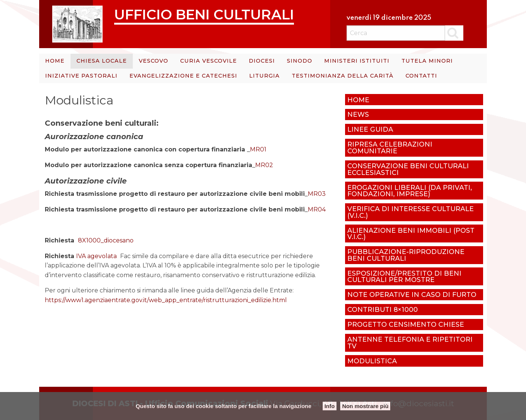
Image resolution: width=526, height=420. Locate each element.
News (358, 114)
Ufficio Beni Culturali (204, 14)
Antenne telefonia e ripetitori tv (410, 343)
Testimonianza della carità (343, 76)
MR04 (317, 209)
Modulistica (372, 361)
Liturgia (264, 76)
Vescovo (154, 61)
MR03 (317, 194)
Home (55, 61)
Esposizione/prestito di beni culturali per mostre (404, 277)
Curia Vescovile (209, 61)
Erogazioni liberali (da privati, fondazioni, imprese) (410, 191)
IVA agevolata (96, 256)
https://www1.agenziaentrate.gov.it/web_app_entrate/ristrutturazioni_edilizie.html (166, 300)
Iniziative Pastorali (81, 76)
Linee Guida (370, 129)
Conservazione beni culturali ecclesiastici (408, 169)
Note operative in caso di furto (412, 294)
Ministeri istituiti (357, 61)
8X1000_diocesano (106, 240)
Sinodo (300, 61)
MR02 (264, 165)
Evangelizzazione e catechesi (183, 76)
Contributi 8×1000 (383, 309)
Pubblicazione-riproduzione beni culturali (406, 255)
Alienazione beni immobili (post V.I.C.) (411, 234)
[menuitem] (55, 61)
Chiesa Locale (102, 61)
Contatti (421, 76)
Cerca (454, 33)
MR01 (258, 149)
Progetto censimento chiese (406, 324)
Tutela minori (427, 61)
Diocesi (262, 61)
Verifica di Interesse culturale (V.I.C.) (411, 212)
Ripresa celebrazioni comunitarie (390, 148)
